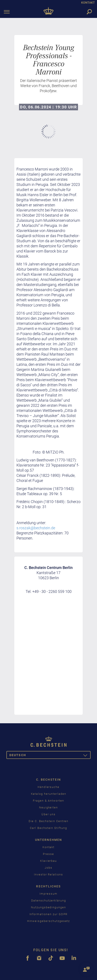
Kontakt (49, 847)
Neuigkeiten (48, 807)
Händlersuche (48, 787)
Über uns (49, 814)
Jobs (48, 868)
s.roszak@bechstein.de (36, 528)
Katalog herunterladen (49, 794)
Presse (48, 854)
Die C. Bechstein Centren (49, 821)
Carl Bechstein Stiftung (48, 828)
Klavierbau (49, 861)
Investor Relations (48, 874)
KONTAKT (88, 3)
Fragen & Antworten (48, 801)
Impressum (48, 894)
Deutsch (50, 756)
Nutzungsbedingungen (48, 907)
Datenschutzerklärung (49, 901)
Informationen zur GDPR (49, 914)
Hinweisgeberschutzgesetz (49, 921)
